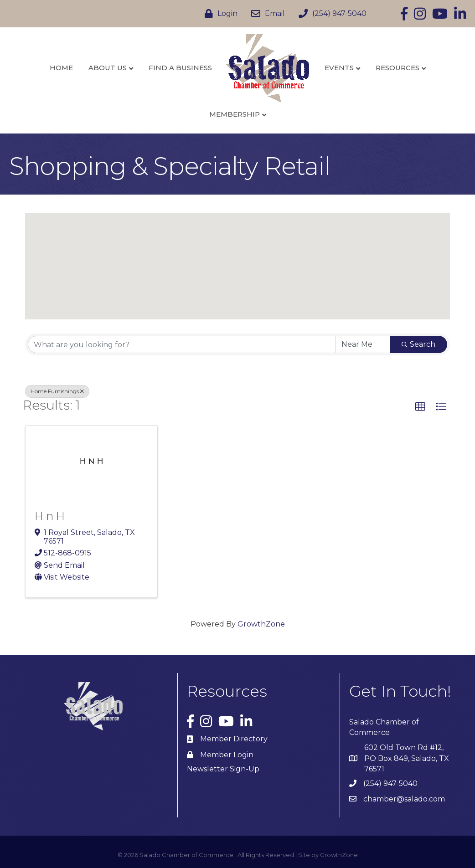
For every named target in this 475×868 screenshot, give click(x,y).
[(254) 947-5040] (330, 14)
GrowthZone (261, 624)
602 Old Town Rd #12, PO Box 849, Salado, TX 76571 (407, 758)
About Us (108, 68)
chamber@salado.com (404, 799)
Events (339, 68)
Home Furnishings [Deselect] (57, 391)
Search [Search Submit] (418, 344)
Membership (235, 114)
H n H (50, 516)
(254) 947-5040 (390, 783)
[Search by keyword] (182, 344)
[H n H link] (91, 462)
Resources (398, 68)
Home (61, 68)
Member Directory (234, 739)
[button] (237, 258)
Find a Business (180, 68)
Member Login (227, 755)
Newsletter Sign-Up (223, 769)
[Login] (219, 14)
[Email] (266, 14)
